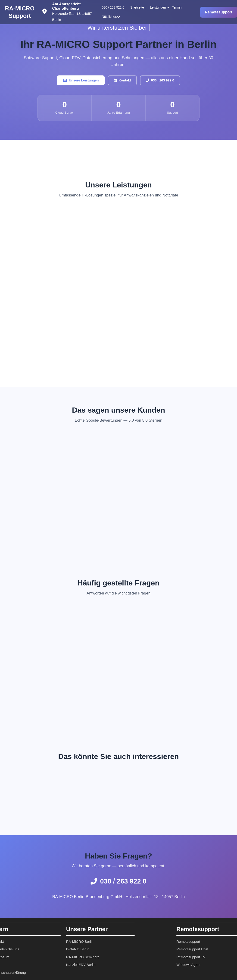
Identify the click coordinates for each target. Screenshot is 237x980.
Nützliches (109, 17)
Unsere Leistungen (77, 81)
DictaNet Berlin (52, 949)
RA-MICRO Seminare (57, 957)
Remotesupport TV (217, 957)
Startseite (137, 7)
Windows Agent (214, 965)
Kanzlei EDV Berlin (55, 965)
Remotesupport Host (218, 949)
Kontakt (123, 81)
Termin (177, 7)
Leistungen (158, 7)
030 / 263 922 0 (113, 7)
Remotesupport (218, 12)
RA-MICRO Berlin (54, 941)
